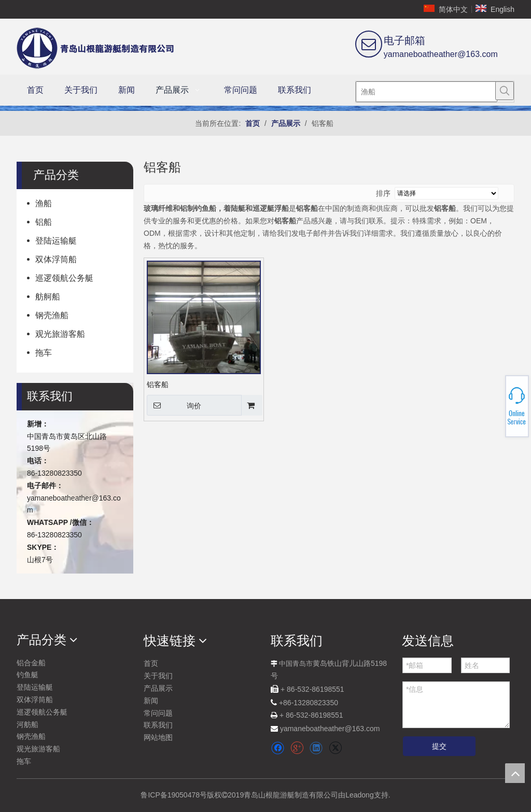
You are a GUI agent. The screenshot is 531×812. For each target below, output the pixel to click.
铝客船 (158, 384)
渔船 (44, 203)
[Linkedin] (316, 748)
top (515, 773)
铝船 (44, 222)
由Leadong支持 (363, 795)
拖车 (44, 353)
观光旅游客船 (60, 334)
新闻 (151, 701)
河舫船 (27, 724)
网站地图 (158, 737)
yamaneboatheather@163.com (441, 54)
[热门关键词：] (505, 91)
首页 (151, 663)
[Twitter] (335, 748)
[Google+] (297, 748)
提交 (439, 746)
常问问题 (158, 713)
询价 (174, 405)
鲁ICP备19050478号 (174, 795)
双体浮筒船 (56, 259)
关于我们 (158, 676)
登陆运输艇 (56, 241)
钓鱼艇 (27, 675)
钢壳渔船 (52, 315)
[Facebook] (278, 748)
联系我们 (158, 725)
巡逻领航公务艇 (64, 278)
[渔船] (427, 92)
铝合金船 (31, 663)
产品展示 (158, 688)
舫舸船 (48, 297)
